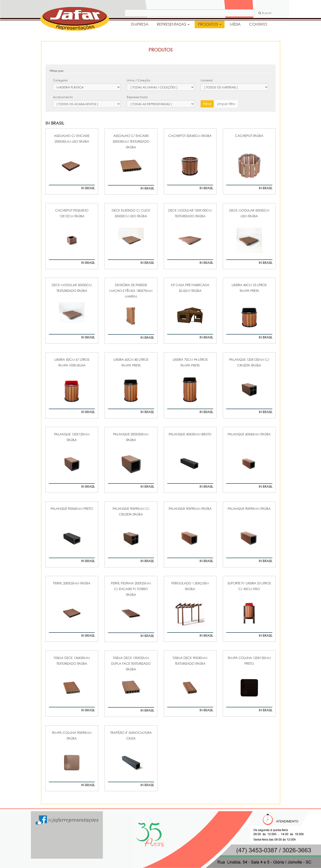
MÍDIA (235, 24)
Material (207, 80)
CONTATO (258, 24)
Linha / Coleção (138, 80)
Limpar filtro (226, 104)
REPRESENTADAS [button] (173, 24)
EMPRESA (140, 24)
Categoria (60, 80)
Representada (137, 97)
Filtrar (207, 104)
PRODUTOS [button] (210, 24)
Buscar (265, 13)
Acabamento (63, 97)
